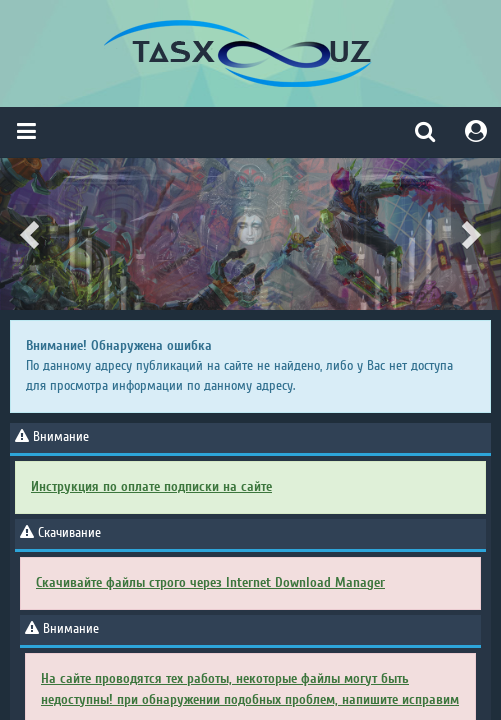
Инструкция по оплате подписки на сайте (151, 486)
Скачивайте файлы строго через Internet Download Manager (210, 582)
